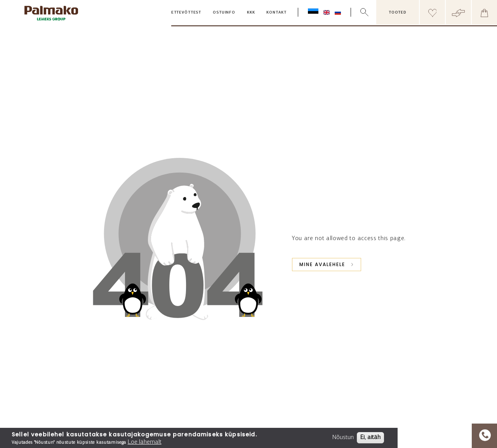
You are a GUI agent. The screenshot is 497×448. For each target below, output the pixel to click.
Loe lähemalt (145, 442)
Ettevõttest (186, 13)
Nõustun (343, 438)
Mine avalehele (322, 264)
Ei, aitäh (370, 438)
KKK (251, 13)
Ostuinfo (224, 13)
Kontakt (276, 13)
